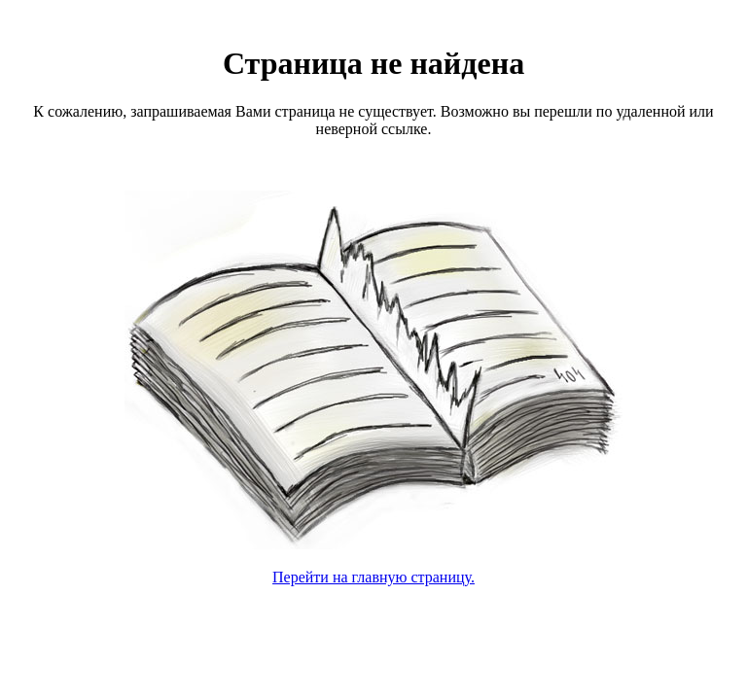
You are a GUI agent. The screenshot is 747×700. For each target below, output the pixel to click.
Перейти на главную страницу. (373, 577)
